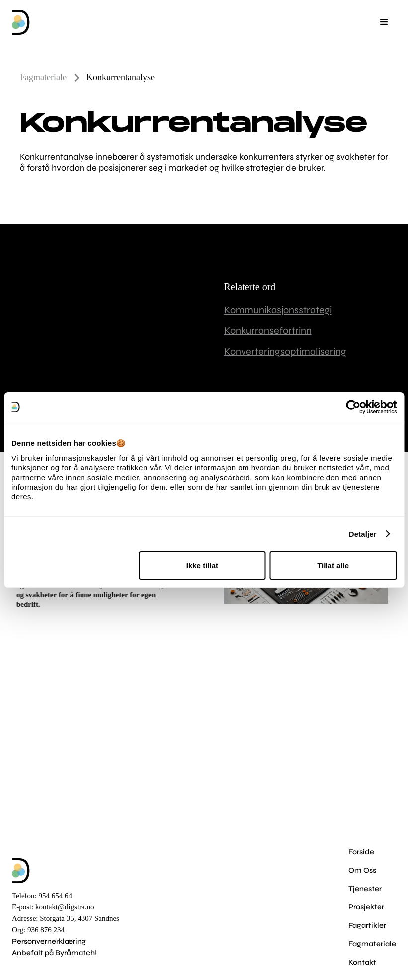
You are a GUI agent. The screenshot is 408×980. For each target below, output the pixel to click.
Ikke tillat (202, 565)
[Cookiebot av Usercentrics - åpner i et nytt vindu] (353, 407)
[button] (384, 22)
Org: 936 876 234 (38, 930)
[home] (21, 22)
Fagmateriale (372, 944)
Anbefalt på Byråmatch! (54, 953)
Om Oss (362, 870)
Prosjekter (366, 907)
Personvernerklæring (49, 941)
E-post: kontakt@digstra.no (53, 907)
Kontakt (362, 962)
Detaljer (363, 534)
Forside (361, 852)
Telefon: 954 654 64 (42, 896)
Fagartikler (367, 925)
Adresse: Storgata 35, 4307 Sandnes (66, 918)
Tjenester (365, 889)
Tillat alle (333, 565)
